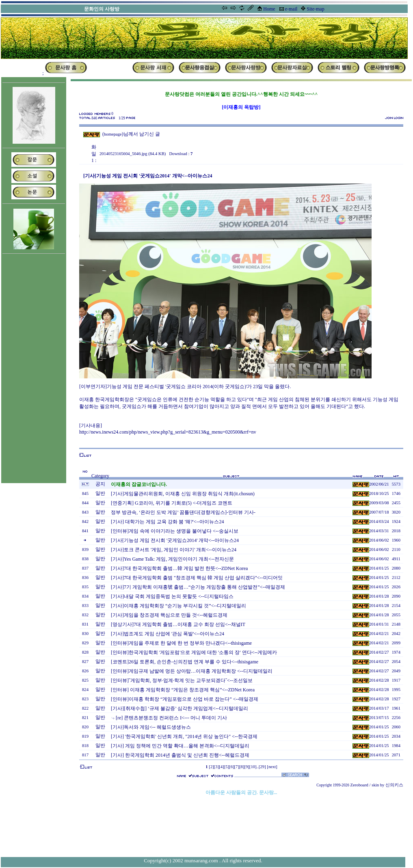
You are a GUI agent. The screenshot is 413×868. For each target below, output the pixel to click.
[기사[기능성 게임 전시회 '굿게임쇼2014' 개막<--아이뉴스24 (175, 540)
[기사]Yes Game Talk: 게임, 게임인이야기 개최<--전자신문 (172, 559)
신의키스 (394, 785)
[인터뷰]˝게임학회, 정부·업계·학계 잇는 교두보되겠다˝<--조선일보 (182, 680)
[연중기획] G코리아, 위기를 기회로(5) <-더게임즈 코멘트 (172, 503)
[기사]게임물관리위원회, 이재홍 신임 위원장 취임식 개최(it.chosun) (183, 494)
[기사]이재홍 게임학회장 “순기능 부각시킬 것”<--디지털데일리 (178, 606)
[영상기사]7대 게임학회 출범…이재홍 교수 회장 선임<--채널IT (178, 624)
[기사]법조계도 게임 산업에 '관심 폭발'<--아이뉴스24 (168, 634)
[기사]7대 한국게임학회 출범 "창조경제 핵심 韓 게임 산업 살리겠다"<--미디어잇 (197, 578)
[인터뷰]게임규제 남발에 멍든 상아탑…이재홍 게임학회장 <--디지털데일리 (192, 671)
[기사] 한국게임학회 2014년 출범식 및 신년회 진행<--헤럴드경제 (180, 755)
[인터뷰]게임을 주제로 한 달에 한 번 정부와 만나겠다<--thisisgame (181, 643)
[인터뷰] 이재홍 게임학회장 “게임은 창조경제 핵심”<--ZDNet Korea (183, 690)
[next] (272, 767)
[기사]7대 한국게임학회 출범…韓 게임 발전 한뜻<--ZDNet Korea (179, 568)
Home (269, 9)
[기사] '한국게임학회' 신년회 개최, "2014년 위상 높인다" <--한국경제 (184, 736)
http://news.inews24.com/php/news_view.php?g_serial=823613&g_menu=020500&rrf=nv (168, 432)
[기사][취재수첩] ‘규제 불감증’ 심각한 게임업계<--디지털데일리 (179, 708)
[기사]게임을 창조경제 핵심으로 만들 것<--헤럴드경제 (169, 615)
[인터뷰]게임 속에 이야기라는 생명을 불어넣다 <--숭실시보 (175, 531)
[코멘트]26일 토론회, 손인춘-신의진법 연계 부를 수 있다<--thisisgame (185, 662)
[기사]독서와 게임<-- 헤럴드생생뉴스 (151, 727)
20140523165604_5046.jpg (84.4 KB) (133, 154)
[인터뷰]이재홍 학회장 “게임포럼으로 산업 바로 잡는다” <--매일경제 (185, 699)
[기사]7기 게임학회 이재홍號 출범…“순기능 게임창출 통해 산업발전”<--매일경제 (198, 587)
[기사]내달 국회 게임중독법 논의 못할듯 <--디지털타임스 (172, 596)
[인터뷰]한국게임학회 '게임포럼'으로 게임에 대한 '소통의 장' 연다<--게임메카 (194, 652)
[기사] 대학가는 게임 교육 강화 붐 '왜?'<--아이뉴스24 (167, 522)
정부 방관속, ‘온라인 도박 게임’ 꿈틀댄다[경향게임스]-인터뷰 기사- (183, 512)
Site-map (315, 9)
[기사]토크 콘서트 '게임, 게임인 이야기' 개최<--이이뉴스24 (174, 550)
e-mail (291, 9)
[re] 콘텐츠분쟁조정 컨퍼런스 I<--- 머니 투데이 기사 (171, 718)
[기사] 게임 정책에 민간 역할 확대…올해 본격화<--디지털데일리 (180, 746)
